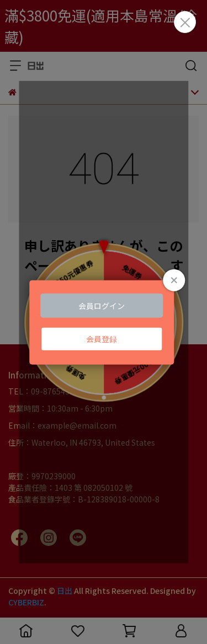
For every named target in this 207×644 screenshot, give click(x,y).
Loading (104, 322)
